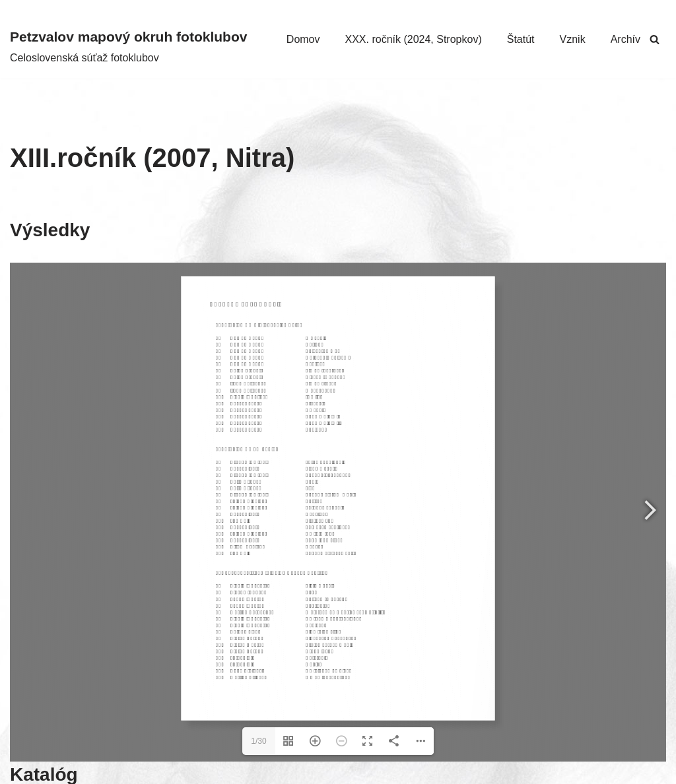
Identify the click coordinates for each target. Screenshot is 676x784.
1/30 (258, 741)
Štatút (521, 39)
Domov (303, 39)
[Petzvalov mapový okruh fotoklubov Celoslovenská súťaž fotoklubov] (128, 46)
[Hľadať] (655, 39)
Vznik (573, 39)
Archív (625, 39)
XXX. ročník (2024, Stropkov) (414, 39)
